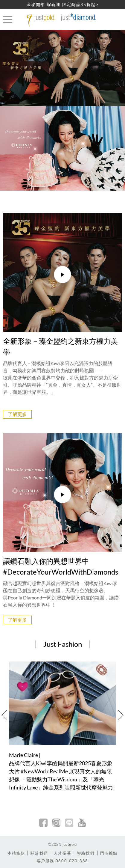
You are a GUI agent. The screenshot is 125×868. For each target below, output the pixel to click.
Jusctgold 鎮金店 (62, 20)
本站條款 (16, 853)
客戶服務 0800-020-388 (62, 861)
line (69, 823)
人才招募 (62, 853)
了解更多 (17, 414)
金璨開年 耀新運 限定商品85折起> (63, 4)
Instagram (56, 823)
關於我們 (39, 853)
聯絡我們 (86, 853)
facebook (43, 823)
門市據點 (109, 853)
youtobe (82, 823)
